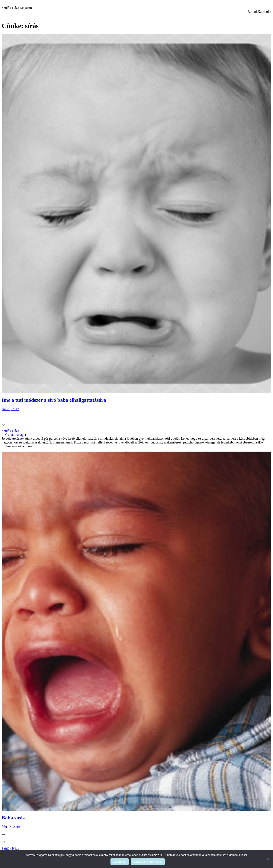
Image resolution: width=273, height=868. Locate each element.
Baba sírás (13, 818)
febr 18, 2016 (11, 827)
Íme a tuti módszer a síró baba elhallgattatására (54, 400)
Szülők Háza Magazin (17, 8)
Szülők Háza (10, 431)
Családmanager (16, 435)
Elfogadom (119, 862)
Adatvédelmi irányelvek (148, 862)
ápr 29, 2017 (10, 409)
